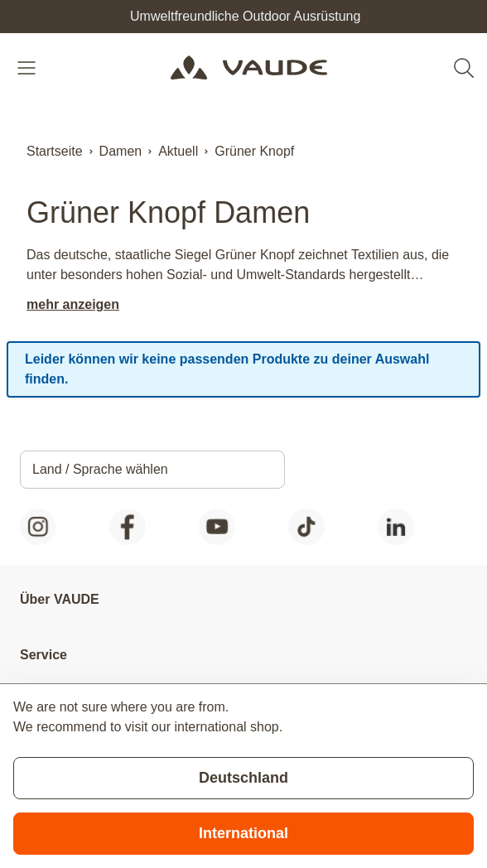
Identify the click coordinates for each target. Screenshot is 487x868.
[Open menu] (28, 68)
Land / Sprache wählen (100, 469)
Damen (121, 151)
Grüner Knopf (254, 151)
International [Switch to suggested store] (243, 833)
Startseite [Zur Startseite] (55, 151)
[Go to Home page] (248, 68)
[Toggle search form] (464, 68)
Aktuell (178, 151)
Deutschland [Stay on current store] (243, 778)
